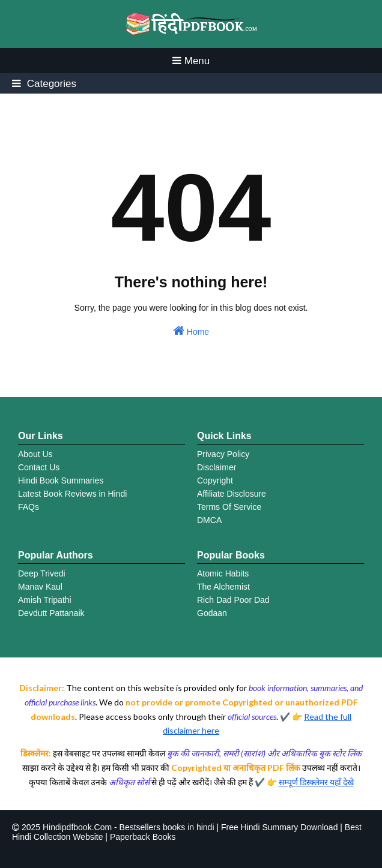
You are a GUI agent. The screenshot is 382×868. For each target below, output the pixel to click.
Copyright (215, 480)
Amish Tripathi (45, 600)
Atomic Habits (223, 573)
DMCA (209, 520)
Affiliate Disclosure (232, 494)
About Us (35, 454)
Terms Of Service (229, 507)
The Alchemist (223, 587)
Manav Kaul (40, 587)
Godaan (212, 613)
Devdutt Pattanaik (51, 613)
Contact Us (39, 467)
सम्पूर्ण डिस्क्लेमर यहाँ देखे (316, 782)
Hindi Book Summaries (61, 480)
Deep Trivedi (42, 573)
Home (191, 331)
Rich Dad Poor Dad (233, 600)
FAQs (29, 507)
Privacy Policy (223, 454)
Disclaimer (217, 467)
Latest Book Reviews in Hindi (72, 494)
